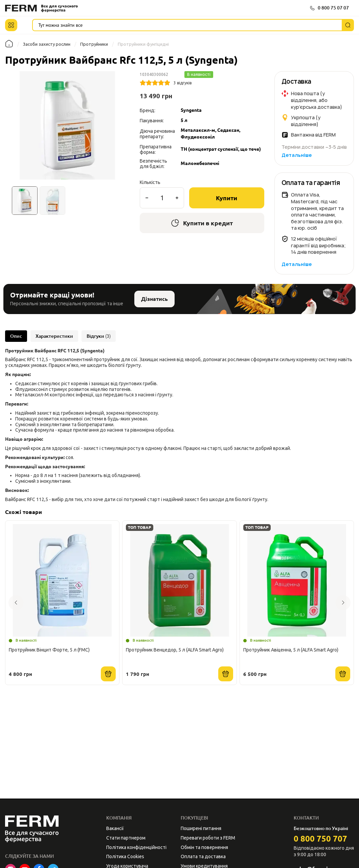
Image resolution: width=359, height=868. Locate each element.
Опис (16, 336)
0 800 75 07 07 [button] (333, 8)
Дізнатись (154, 299)
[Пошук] (348, 25)
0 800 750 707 (320, 839)
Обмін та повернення (204, 847)
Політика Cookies (125, 856)
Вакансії (115, 828)
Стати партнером (126, 838)
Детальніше (297, 155)
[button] (11, 25)
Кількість (150, 182)
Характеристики (54, 336)
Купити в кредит (202, 223)
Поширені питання (201, 828)
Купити (227, 198)
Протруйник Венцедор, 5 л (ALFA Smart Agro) (175, 650)
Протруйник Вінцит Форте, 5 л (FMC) (49, 650)
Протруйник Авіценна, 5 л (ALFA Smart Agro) (291, 650)
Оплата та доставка (203, 856)
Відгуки (99, 336)
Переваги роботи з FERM (208, 838)
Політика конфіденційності (136, 847)
